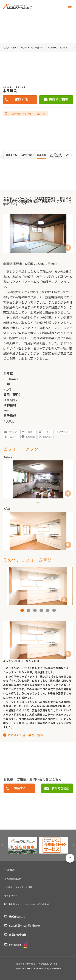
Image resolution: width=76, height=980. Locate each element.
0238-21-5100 (19, 789)
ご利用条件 (10, 870)
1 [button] (22, 610)
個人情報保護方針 (13, 879)
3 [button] (35, 610)
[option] (38, 586)
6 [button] (54, 610)
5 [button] (48, 610)
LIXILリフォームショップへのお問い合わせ (29, 904)
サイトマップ (11, 896)
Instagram (19, 945)
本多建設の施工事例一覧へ (26, 735)
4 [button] (41, 610)
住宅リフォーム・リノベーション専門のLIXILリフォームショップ (36, 48)
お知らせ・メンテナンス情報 (18, 887)
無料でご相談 (58, 100)
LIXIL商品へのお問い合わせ (24, 926)
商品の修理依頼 (18, 935)
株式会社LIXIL (17, 917)
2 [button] (29, 610)
